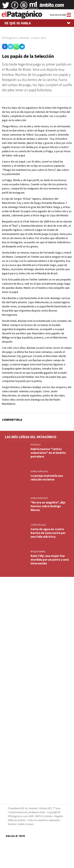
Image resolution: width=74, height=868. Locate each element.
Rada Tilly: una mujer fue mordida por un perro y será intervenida (50, 560)
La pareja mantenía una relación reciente (47, 478)
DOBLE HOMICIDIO (39, 471)
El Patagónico (10, 38)
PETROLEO (36, 445)
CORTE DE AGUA (38, 525)
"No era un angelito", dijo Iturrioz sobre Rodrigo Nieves (48, 506)
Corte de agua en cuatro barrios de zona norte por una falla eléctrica (48, 533)
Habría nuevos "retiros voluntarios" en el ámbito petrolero (48, 453)
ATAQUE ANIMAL (38, 552)
